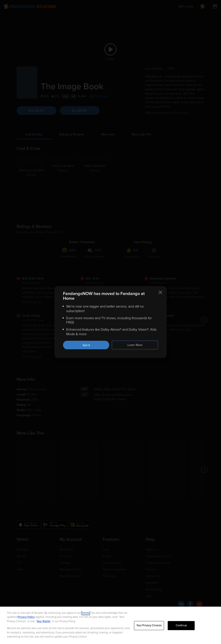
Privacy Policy (26, 617)
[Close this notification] (160, 292)
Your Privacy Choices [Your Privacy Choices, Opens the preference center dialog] (149, 625)
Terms (86, 613)
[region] (110, 625)
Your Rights (43, 621)
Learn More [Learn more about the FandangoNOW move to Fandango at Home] (135, 345)
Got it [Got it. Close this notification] (86, 345)
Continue (181, 625)
